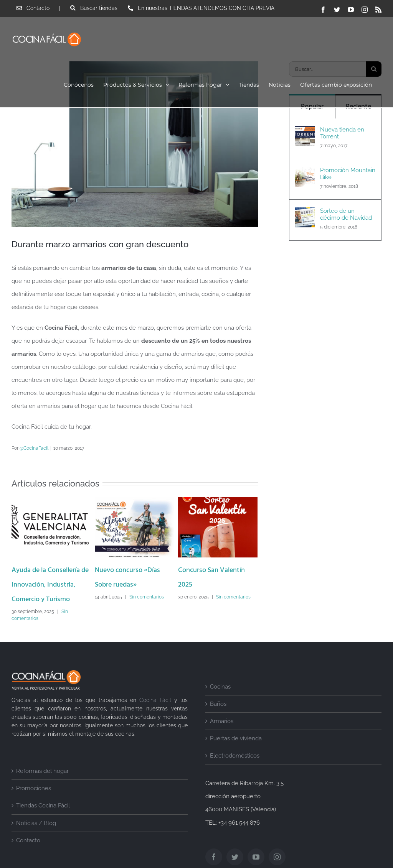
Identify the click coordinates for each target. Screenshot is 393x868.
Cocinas (220, 687)
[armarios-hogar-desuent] (135, 144)
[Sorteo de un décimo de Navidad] (305, 214)
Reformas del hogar (42, 771)
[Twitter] (235, 857)
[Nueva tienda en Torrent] (305, 133)
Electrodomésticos (235, 756)
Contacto (28, 840)
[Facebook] (214, 857)
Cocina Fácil (155, 700)
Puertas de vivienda (236, 739)
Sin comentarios (147, 597)
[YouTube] (256, 857)
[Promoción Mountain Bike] (305, 173)
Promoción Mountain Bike (348, 174)
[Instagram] (277, 857)
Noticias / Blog (36, 823)
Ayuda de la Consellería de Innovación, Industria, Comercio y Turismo (50, 585)
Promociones (34, 789)
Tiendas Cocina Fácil (43, 806)
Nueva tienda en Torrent (342, 133)
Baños (218, 704)
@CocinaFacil (34, 449)
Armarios (222, 721)
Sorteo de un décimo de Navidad (346, 214)
